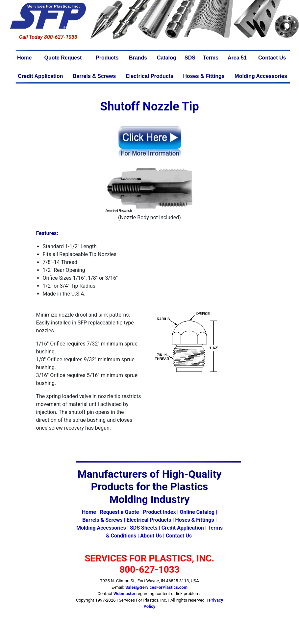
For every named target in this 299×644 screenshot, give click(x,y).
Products (107, 58)
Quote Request (63, 58)
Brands (138, 58)
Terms (211, 58)
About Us (151, 536)
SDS (190, 58)
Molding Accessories (261, 76)
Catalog (167, 58)
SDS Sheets (144, 528)
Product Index (159, 512)
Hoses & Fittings (204, 76)
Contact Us (272, 58)
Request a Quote (120, 512)
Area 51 (237, 58)
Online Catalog (197, 512)
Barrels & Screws (94, 76)
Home (24, 58)
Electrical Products (149, 76)
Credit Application (40, 76)
